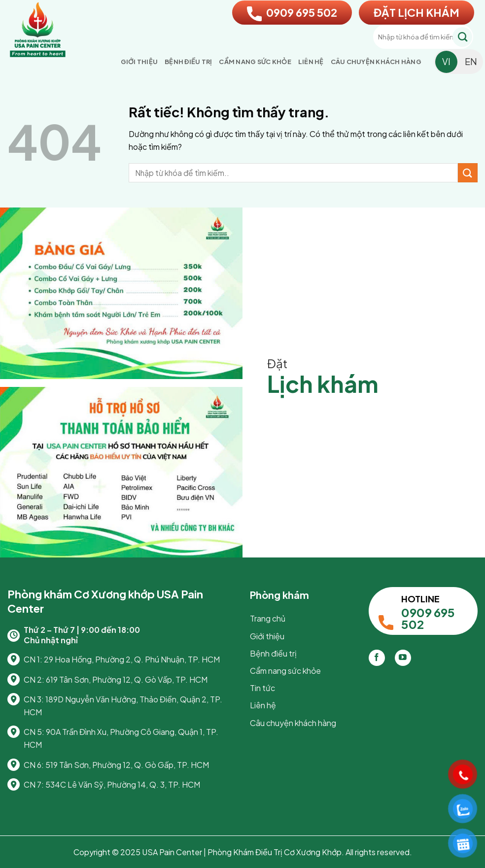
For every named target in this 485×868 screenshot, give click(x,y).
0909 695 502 (292, 12)
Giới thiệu (139, 62)
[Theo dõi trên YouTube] (403, 658)
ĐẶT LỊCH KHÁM (416, 12)
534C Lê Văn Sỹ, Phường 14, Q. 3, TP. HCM (123, 784)
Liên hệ (311, 62)
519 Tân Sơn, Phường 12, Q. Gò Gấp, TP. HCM (127, 765)
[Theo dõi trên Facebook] (377, 658)
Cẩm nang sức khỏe (255, 62)
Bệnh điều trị (188, 62)
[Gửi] (462, 37)
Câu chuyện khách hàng (376, 62)
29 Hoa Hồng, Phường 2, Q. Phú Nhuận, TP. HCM (132, 659)
